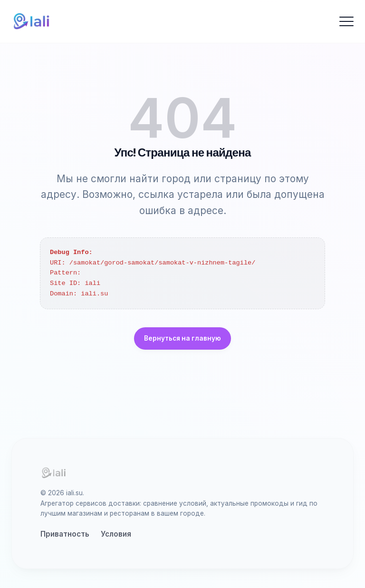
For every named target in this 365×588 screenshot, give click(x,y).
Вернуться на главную (182, 338)
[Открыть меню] (346, 21)
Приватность (65, 534)
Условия (116, 534)
